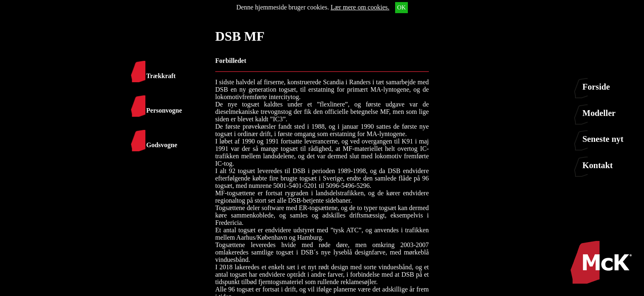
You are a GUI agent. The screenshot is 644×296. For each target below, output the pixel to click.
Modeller (599, 113)
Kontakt (598, 165)
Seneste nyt (603, 139)
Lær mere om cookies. (360, 7)
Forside (596, 87)
